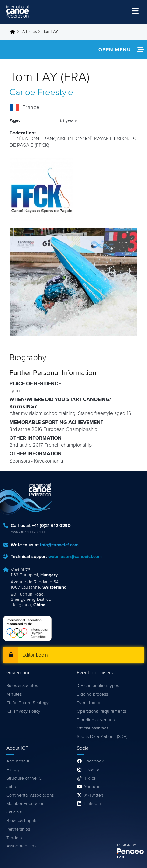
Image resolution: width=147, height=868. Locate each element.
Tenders (14, 838)
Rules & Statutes (22, 686)
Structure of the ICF (25, 778)
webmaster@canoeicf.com (75, 557)
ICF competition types (98, 686)
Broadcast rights (22, 821)
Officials (14, 812)
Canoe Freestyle (41, 93)
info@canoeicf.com (59, 545)
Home (14, 32)
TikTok (90, 778)
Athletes (30, 32)
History (13, 770)
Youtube (92, 787)
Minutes (14, 694)
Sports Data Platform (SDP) (102, 737)
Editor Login (35, 655)
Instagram (94, 770)
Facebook (94, 761)
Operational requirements (101, 711)
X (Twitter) (94, 795)
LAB (121, 858)
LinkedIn (93, 804)
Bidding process (92, 694)
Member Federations (26, 804)
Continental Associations (30, 795)
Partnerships (18, 829)
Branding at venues (96, 720)
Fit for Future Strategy (28, 703)
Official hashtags (93, 728)
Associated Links (22, 846)
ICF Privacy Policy (23, 711)
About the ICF (20, 761)
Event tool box (91, 703)
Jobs (11, 787)
